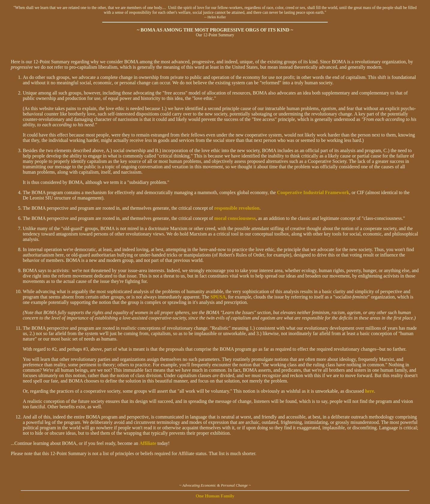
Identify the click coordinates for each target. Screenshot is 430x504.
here (369, 391)
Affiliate (148, 443)
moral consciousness (235, 218)
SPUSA (218, 297)
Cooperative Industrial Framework (313, 192)
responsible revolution (237, 208)
